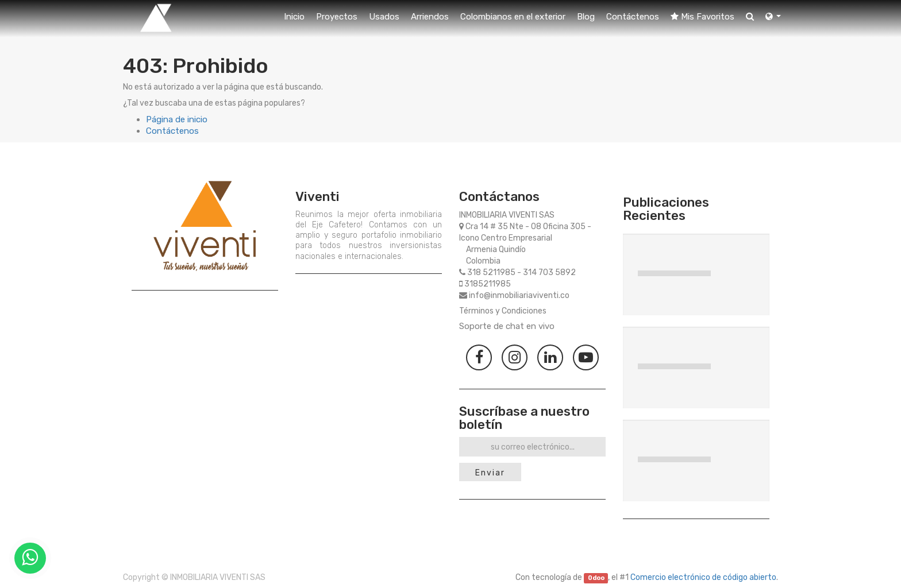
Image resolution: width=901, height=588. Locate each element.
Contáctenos (172, 131)
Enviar (490, 473)
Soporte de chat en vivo (507, 326)
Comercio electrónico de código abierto (703, 577)
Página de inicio (177, 119)
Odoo (596, 578)
